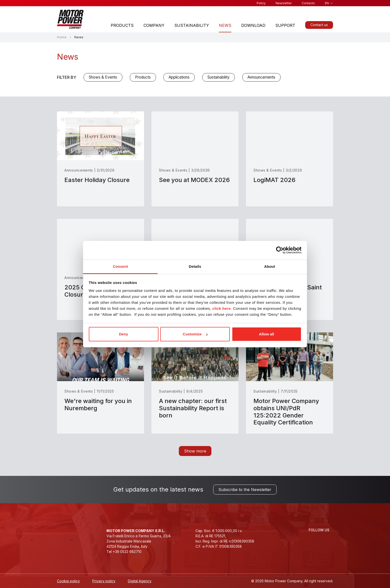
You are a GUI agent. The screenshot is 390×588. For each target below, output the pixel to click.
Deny (123, 334)
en (327, 3)
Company (154, 25)
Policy (261, 3)
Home (62, 37)
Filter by (67, 77)
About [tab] (270, 266)
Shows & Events (103, 77)
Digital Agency (140, 581)
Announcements (261, 77)
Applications (179, 77)
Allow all (267, 334)
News (225, 25)
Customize (195, 334)
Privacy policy (104, 581)
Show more (195, 451)
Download (253, 25)
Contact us (319, 25)
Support (285, 25)
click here (222, 308)
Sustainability (192, 25)
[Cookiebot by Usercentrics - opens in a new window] (280, 250)
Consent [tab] (121, 266)
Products (122, 25)
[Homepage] (70, 19)
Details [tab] (195, 266)
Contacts (308, 3)
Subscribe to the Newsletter (245, 490)
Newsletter (284, 3)
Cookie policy (68, 581)
